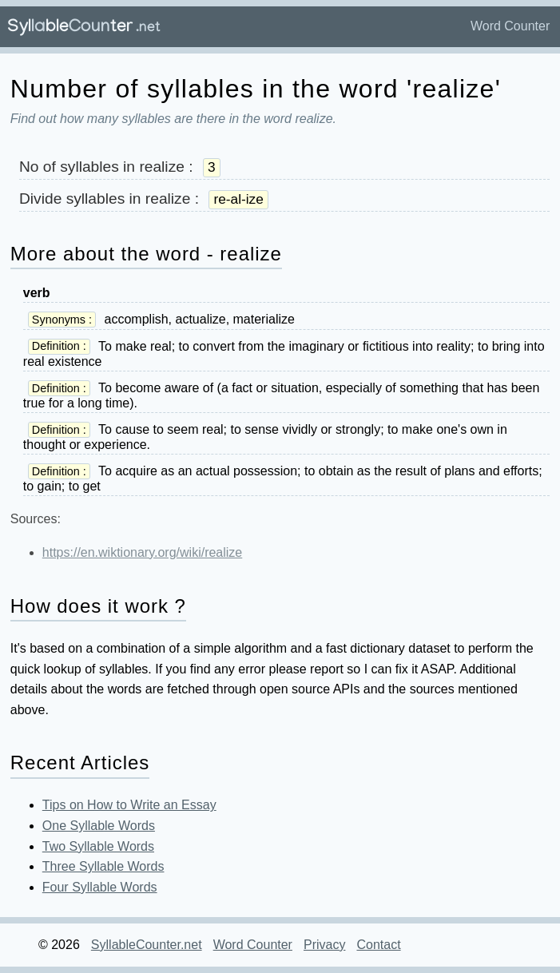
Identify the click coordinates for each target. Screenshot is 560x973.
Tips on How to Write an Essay (129, 805)
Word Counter (510, 26)
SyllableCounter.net (147, 945)
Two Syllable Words (98, 846)
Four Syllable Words (100, 887)
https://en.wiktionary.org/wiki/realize (142, 552)
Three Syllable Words (103, 866)
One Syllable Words (99, 826)
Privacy (324, 945)
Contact (378, 945)
